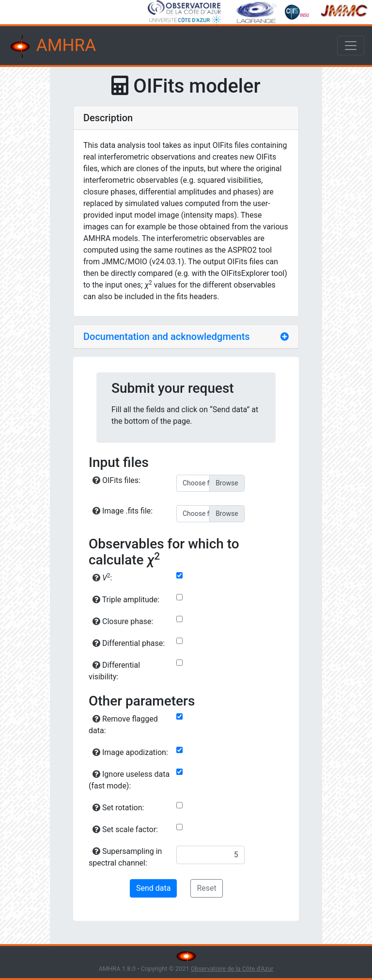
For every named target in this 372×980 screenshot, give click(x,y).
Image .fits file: (123, 511)
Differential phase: (129, 643)
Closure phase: (123, 621)
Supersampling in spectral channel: (125, 857)
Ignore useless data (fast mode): (129, 780)
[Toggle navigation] (351, 46)
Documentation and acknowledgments (167, 337)
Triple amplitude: (126, 600)
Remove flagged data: (123, 725)
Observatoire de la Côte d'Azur (232, 969)
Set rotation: (118, 808)
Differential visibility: (114, 671)
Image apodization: (130, 752)
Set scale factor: (125, 829)
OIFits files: (116, 480)
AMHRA (52, 47)
